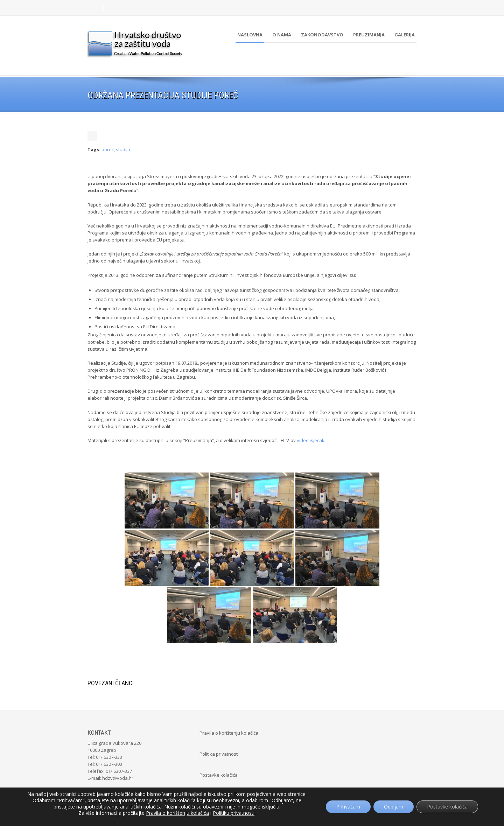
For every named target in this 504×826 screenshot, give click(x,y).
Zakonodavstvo (322, 35)
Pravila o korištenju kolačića (229, 733)
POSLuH (288, 813)
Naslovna (250, 35)
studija (123, 149)
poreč (108, 149)
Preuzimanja (369, 35)
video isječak (311, 440)
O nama (282, 35)
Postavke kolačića (219, 775)
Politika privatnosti (219, 754)
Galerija (405, 35)
